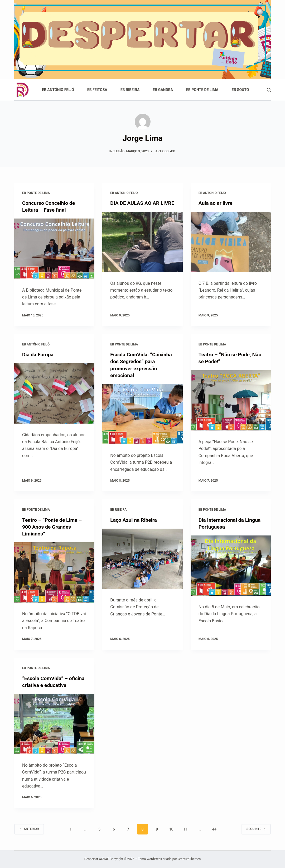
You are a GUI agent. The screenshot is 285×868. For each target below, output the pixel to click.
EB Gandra (163, 90)
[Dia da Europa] (54, 393)
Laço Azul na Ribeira (134, 520)
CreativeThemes (189, 859)
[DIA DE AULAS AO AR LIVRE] (142, 249)
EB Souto (240, 90)
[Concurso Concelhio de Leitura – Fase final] (54, 249)
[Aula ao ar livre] (231, 242)
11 (186, 829)
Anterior (29, 829)
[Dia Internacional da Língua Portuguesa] (231, 565)
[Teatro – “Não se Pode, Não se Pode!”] (231, 400)
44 (214, 829)
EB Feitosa (97, 90)
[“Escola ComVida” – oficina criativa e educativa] (54, 724)
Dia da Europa (38, 354)
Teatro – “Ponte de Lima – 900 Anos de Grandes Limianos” (53, 527)
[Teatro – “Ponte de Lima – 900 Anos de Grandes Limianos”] (54, 572)
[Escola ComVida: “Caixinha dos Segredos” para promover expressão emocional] (142, 414)
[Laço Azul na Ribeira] (142, 558)
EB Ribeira (130, 90)
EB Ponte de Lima (202, 90)
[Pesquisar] (269, 90)
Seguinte (256, 829)
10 (171, 829)
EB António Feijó (58, 90)
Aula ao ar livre (216, 203)
